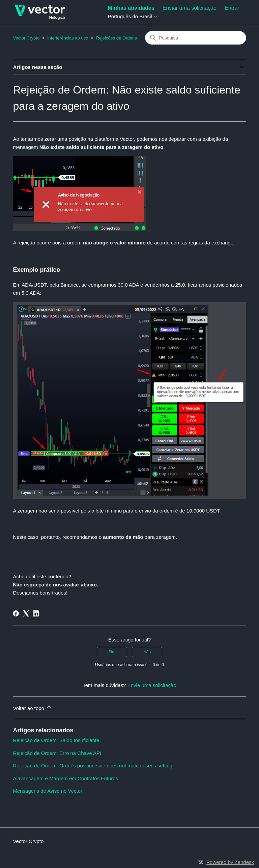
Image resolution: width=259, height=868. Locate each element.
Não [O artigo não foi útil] (147, 652)
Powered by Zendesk (230, 862)
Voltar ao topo (33, 707)
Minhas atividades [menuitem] (131, 8)
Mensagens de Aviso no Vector (48, 791)
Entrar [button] (232, 8)
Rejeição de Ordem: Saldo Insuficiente (56, 740)
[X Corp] (26, 613)
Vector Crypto (26, 38)
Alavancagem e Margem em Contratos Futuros (65, 778)
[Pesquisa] (196, 38)
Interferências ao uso (68, 38)
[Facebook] (16, 613)
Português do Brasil (133, 16)
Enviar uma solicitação (190, 8)
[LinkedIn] (36, 613)
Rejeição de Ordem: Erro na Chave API (57, 753)
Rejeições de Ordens (116, 38)
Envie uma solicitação (152, 685)
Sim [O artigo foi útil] (112, 652)
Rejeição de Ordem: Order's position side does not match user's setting (93, 766)
